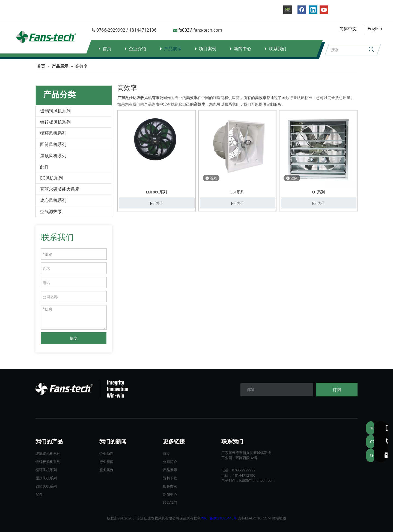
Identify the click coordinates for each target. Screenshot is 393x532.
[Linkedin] (313, 10)
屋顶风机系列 (53, 156)
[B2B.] (288, 10)
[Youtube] (324, 10)
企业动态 (106, 453)
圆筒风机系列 (53, 144)
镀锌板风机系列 (55, 122)
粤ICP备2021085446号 (219, 518)
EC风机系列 (51, 178)
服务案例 (106, 470)
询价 (157, 203)
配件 (44, 167)
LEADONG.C (255, 518)
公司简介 (170, 462)
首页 (107, 49)
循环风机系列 (53, 133)
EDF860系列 (157, 192)
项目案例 (208, 49)
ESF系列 (238, 192)
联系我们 (278, 49)
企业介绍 (138, 49)
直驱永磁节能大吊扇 (60, 189)
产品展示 (173, 49)
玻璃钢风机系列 (55, 111)
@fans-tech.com (206, 30)
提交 (74, 338)
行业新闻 (106, 462)
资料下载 (170, 478)
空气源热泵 (51, 211)
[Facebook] (302, 10)
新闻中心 (243, 49)
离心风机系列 (53, 200)
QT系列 (318, 192)
